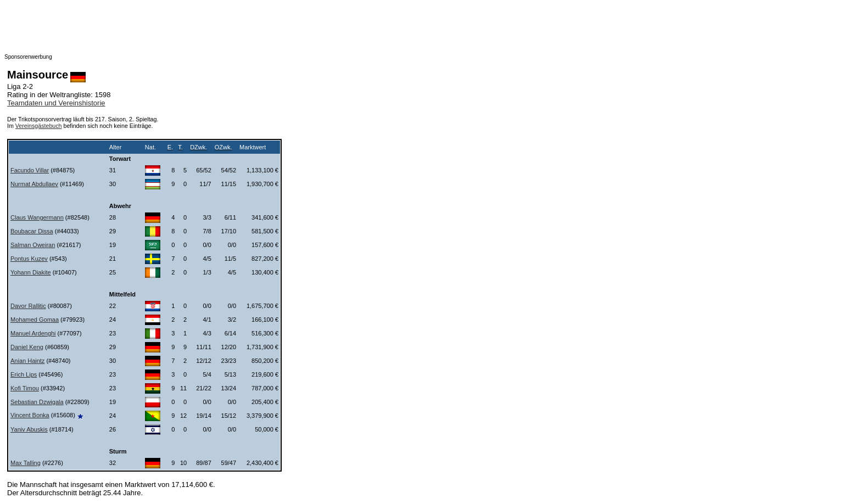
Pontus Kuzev (29, 259)
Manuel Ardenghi (33, 333)
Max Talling (26, 463)
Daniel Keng (27, 347)
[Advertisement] (224, 29)
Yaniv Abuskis (29, 429)
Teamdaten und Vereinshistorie (56, 103)
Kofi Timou (25, 388)
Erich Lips (24, 374)
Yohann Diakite (31, 272)
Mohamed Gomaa (35, 320)
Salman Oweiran (33, 245)
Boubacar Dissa (32, 231)
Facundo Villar (30, 170)
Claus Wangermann (37, 217)
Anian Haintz (27, 361)
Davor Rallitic (28, 306)
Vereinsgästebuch (39, 126)
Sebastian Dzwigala (37, 402)
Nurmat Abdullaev (34, 184)
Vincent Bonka (30, 415)
